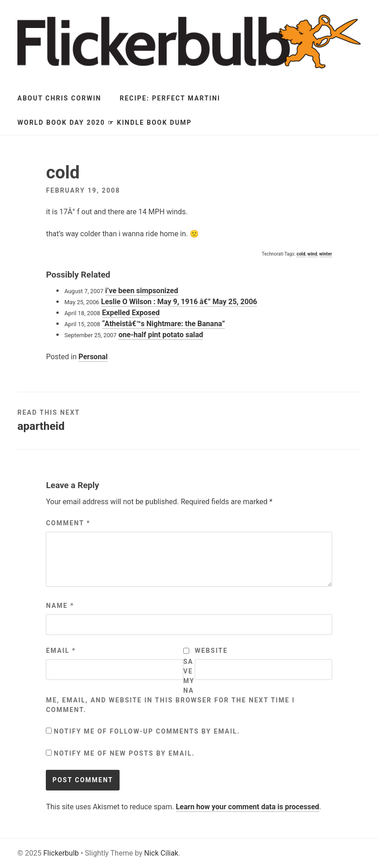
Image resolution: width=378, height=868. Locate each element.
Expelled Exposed (131, 313)
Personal (93, 357)
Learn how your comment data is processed (248, 807)
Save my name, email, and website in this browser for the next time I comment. (170, 686)
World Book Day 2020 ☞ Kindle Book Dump (104, 122)
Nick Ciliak (162, 853)
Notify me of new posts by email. (124, 753)
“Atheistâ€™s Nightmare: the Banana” (164, 324)
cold (301, 254)
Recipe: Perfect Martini (170, 98)
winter (326, 254)
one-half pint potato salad (161, 335)
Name (60, 606)
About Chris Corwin (59, 98)
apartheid (41, 426)
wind (312, 254)
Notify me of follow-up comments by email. (147, 731)
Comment (68, 523)
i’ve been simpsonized (142, 291)
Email (61, 651)
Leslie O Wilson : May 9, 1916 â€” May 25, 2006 (179, 302)
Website (211, 651)
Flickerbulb (61, 853)
